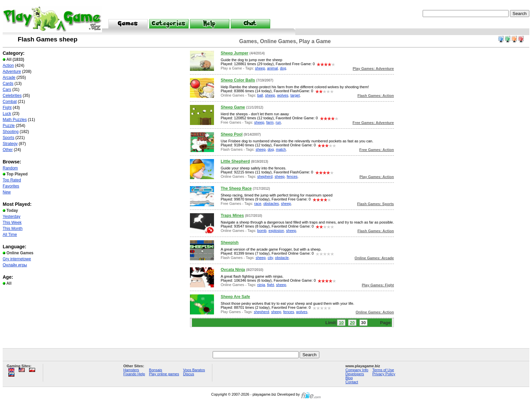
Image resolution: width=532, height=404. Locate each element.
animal (273, 68)
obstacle (282, 258)
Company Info (357, 370)
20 (352, 323)
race (258, 204)
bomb (262, 231)
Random (10, 168)
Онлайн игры (15, 265)
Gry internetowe (17, 259)
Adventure (12, 72)
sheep (260, 68)
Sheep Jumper (235, 53)
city (270, 258)
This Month (13, 229)
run (278, 122)
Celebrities (12, 96)
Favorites (11, 186)
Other (8, 150)
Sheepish (230, 243)
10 (341, 323)
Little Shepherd (235, 161)
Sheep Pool (232, 134)
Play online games (164, 374)
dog (283, 68)
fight (271, 285)
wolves (283, 95)
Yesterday (12, 217)
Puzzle (9, 126)
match (281, 149)
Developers (355, 374)
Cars (7, 90)
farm (270, 122)
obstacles (271, 204)
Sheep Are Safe (235, 297)
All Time (10, 235)
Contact (352, 382)
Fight (7, 108)
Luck (7, 114)
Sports (9, 138)
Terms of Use (383, 370)
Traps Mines (232, 216)
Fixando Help (134, 374)
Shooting (11, 132)
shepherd (265, 176)
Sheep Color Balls (238, 80)
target (295, 95)
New (7, 192)
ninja (261, 285)
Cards (8, 84)
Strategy (10, 144)
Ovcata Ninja (233, 270)
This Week (12, 223)
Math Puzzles (15, 120)
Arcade (9, 78)
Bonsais (156, 370)
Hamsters (131, 370)
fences (292, 176)
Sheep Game (233, 107)
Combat (10, 102)
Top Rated (12, 180)
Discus (188, 374)
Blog (349, 378)
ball (260, 95)
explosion (276, 231)
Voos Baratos (194, 370)
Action (8, 65)
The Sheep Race (236, 188)
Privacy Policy (384, 374)
